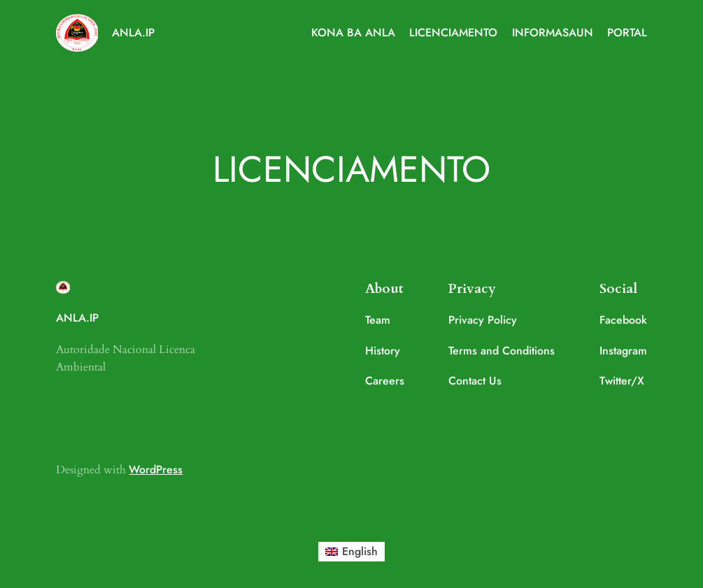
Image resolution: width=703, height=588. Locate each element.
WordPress (156, 469)
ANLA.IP (133, 33)
